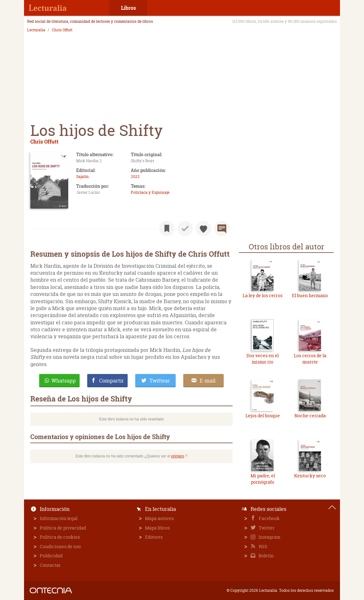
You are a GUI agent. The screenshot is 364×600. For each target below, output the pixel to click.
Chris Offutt (62, 30)
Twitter (266, 528)
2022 (135, 177)
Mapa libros (157, 528)
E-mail (208, 381)
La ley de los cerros (263, 295)
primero (178, 456)
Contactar (50, 565)
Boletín (266, 556)
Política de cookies (60, 537)
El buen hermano (310, 295)
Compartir (112, 381)
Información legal (59, 518)
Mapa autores (159, 518)
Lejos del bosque (263, 416)
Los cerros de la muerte (310, 359)
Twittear (160, 381)
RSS (263, 546)
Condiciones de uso (60, 546)
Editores (154, 537)
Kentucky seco (310, 476)
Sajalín (82, 177)
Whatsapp (64, 381)
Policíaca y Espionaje (150, 192)
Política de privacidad (63, 528)
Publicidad (51, 556)
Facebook (269, 518)
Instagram (269, 537)
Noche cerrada (310, 416)
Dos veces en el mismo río (263, 359)
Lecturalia (36, 30)
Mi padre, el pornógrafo (263, 479)
